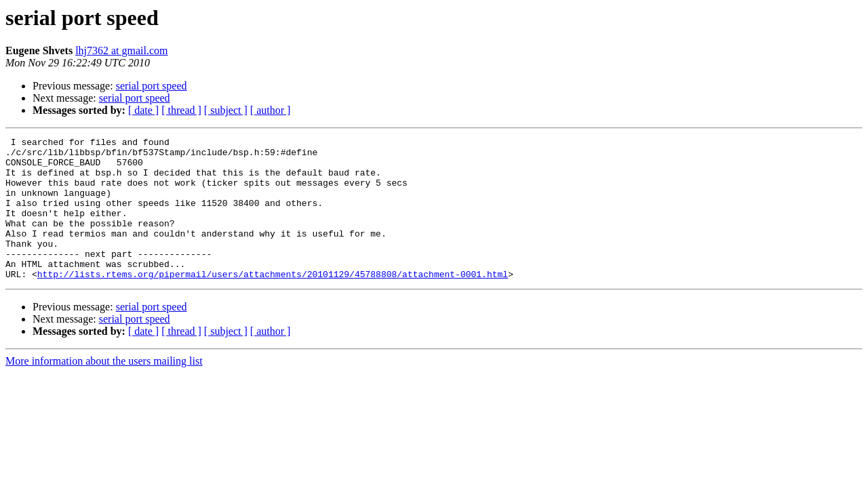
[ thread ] (181, 110)
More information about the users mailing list (104, 389)
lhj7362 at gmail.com (121, 50)
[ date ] (143, 110)
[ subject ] (226, 110)
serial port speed (152, 86)
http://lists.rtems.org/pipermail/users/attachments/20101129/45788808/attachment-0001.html (273, 302)
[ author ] (271, 110)
